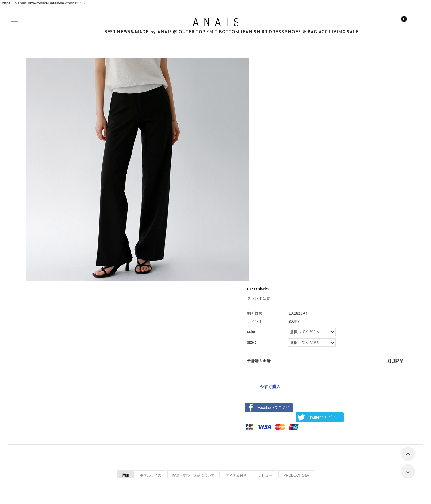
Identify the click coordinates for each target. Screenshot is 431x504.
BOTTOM (229, 32)
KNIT (212, 32)
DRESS (276, 32)
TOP (200, 32)
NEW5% (125, 32)
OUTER (187, 32)
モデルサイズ (151, 475)
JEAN (246, 32)
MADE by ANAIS (156, 32)
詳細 (125, 475)
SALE (353, 32)
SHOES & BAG (301, 32)
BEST (110, 32)
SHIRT (261, 32)
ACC (323, 32)
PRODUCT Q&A (296, 475)
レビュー (265, 475)
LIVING (337, 32)
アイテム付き (236, 475)
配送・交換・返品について (193, 475)
